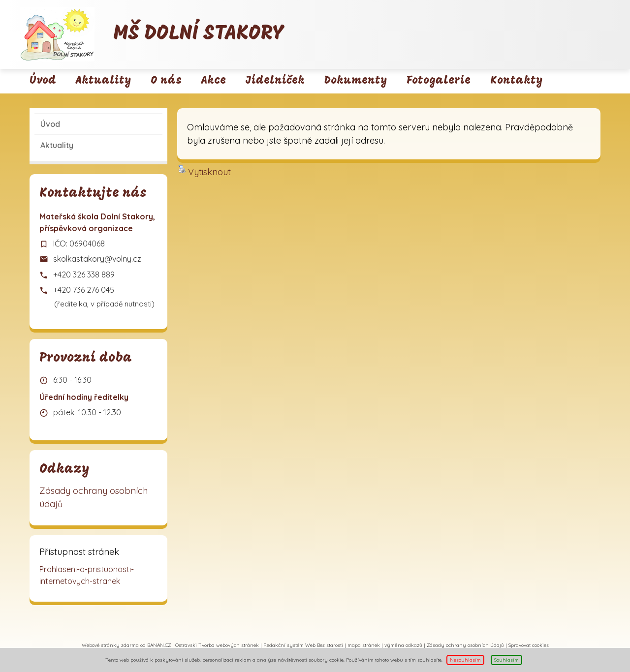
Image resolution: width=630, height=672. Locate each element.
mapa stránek (364, 645)
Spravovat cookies (529, 645)
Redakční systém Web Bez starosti (303, 645)
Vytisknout (205, 171)
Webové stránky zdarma (110, 645)
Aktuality (103, 81)
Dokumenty (356, 81)
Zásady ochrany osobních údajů (94, 497)
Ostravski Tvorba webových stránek (217, 645)
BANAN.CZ (159, 645)
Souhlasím (506, 660)
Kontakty (516, 81)
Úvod (43, 81)
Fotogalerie (439, 81)
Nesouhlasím (465, 660)
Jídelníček (275, 81)
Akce (214, 81)
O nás (166, 81)
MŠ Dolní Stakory (199, 34)
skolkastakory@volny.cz (97, 259)
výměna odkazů (403, 645)
